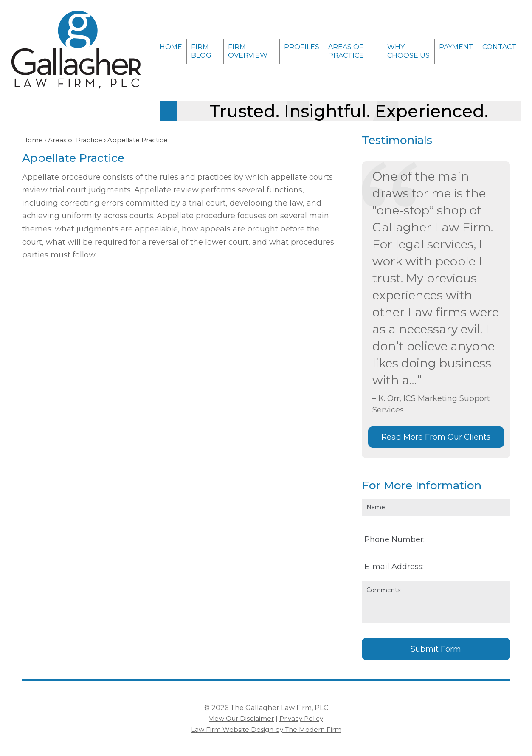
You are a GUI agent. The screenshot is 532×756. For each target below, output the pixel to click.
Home (171, 47)
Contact (499, 47)
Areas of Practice (346, 51)
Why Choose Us (408, 51)
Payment (456, 47)
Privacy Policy (301, 718)
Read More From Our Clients (436, 437)
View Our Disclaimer (241, 718)
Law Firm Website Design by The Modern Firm (266, 729)
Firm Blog (201, 51)
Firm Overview (248, 51)
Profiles (302, 47)
